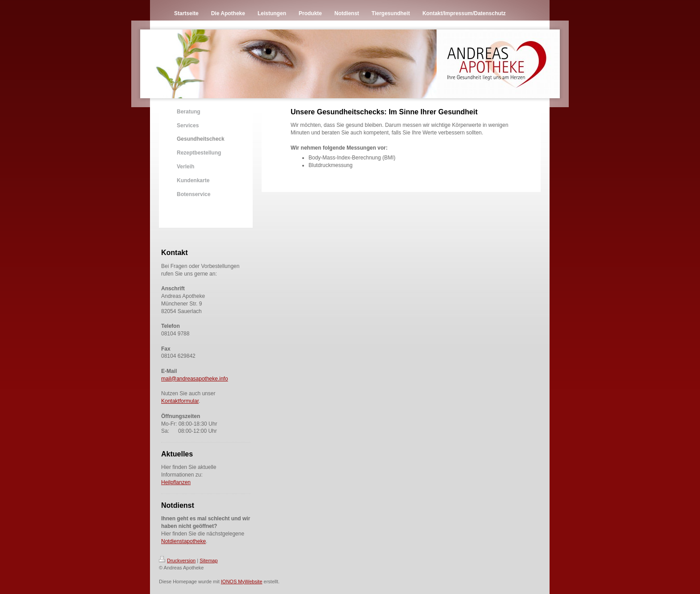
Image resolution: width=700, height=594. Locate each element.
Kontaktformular (180, 401)
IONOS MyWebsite (242, 581)
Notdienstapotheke (183, 541)
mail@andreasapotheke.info (195, 379)
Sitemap (208, 561)
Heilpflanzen (176, 482)
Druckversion (177, 561)
